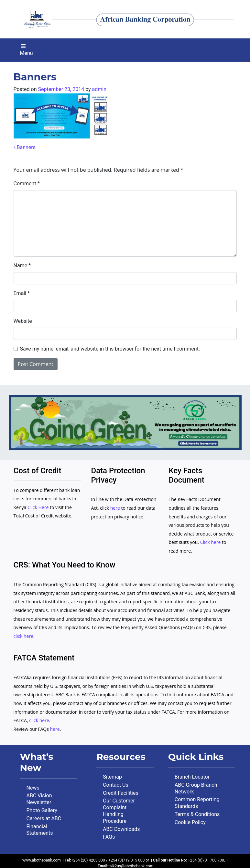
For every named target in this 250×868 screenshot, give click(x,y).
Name (22, 266)
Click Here (39, 507)
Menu (27, 50)
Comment (27, 184)
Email (22, 293)
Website (23, 321)
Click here (211, 542)
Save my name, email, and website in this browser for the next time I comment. (110, 349)
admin (99, 89)
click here (24, 636)
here (115, 508)
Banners (25, 147)
